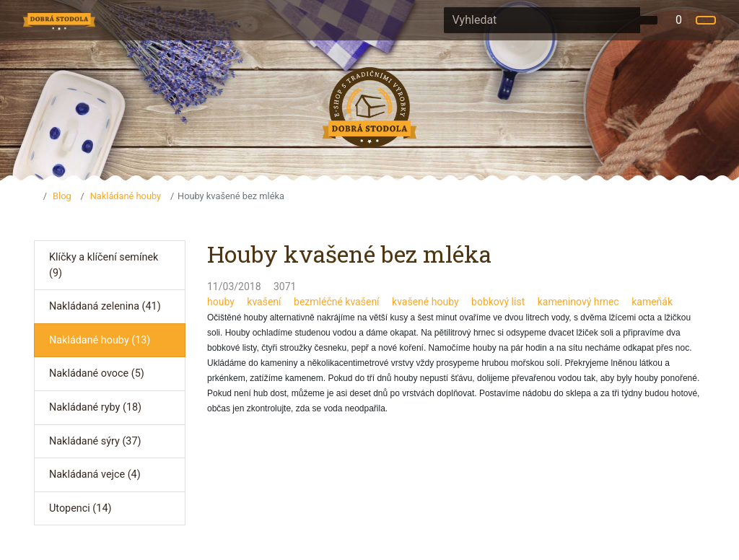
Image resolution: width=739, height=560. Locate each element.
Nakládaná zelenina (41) (105, 306)
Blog (62, 196)
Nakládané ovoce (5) (97, 373)
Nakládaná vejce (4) (95, 474)
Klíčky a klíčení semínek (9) (104, 265)
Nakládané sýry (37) (95, 441)
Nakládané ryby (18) (95, 407)
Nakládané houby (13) (100, 340)
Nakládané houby (126, 196)
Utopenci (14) (80, 508)
